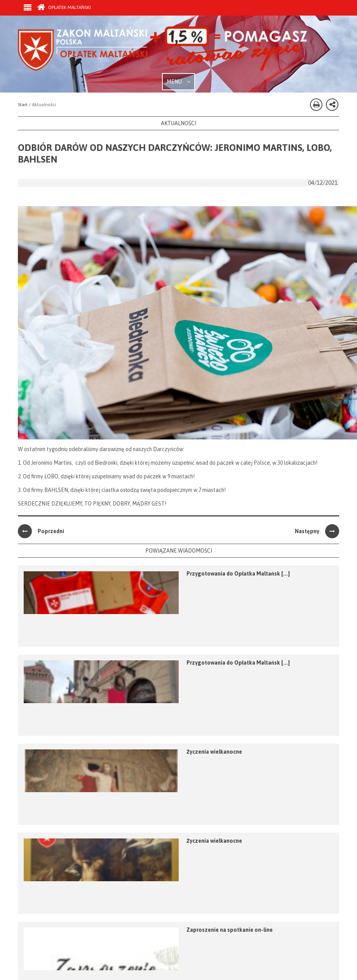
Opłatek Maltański (64, 7)
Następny (317, 531)
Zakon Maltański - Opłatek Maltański (163, 50)
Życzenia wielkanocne (214, 752)
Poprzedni (41, 531)
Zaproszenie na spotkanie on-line (230, 930)
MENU (178, 82)
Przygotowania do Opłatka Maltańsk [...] (238, 574)
